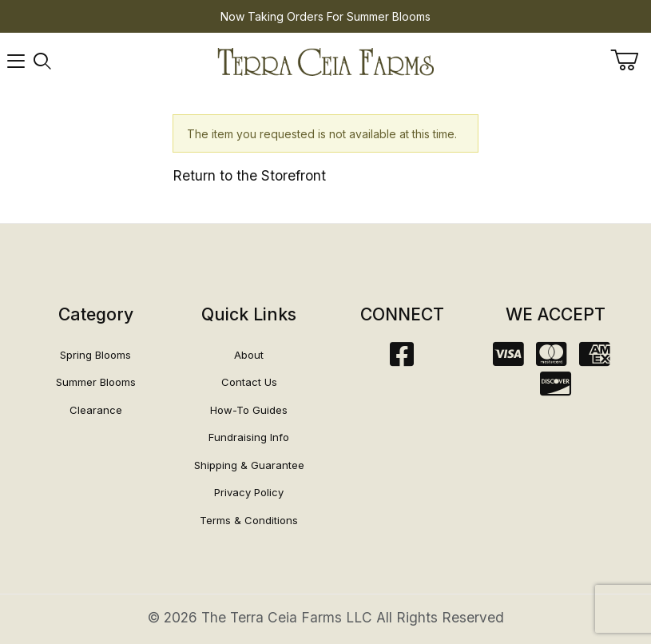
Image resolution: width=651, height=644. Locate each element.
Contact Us (249, 382)
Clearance (96, 410)
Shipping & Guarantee (249, 465)
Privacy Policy (249, 492)
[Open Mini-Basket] (631, 60)
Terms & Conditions (249, 520)
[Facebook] (402, 359)
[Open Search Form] (42, 62)
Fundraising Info (249, 437)
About (249, 355)
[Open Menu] (16, 62)
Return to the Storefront (249, 175)
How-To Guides (249, 410)
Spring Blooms (95, 355)
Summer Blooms (96, 382)
